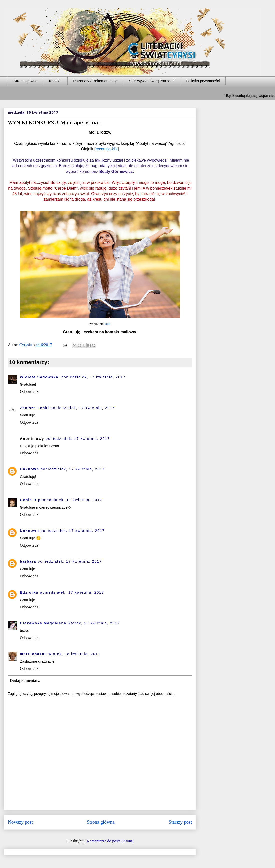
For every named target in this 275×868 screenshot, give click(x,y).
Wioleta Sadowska (40, 377)
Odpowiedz (29, 391)
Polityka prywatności (203, 81)
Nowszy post (20, 822)
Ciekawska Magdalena (43, 623)
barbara (28, 561)
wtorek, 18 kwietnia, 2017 (94, 623)
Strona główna (26, 81)
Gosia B (28, 500)
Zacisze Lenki (35, 408)
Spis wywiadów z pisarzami (152, 81)
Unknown (30, 469)
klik (108, 324)
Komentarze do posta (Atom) (110, 841)
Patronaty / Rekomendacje (95, 81)
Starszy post (180, 822)
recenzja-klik (107, 149)
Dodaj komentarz (25, 680)
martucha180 (33, 654)
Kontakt (55, 81)
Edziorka (29, 592)
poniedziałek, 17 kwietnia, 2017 (94, 377)
